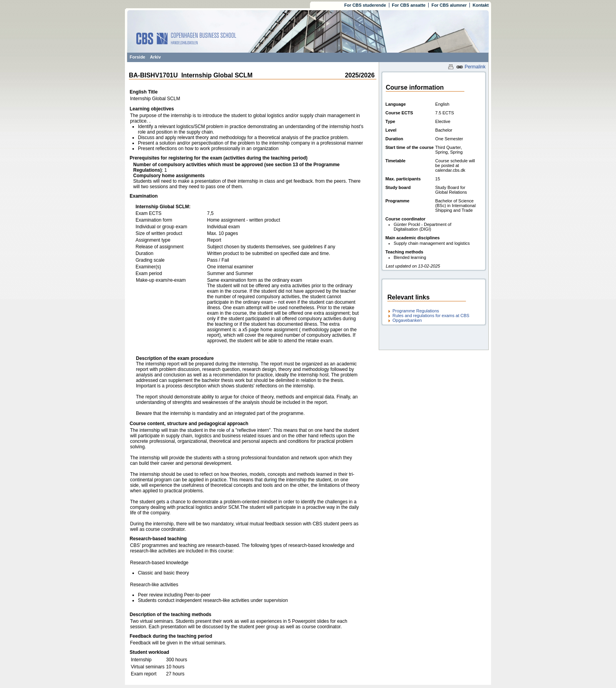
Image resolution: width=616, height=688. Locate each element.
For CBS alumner (449, 5)
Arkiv (156, 57)
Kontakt (481, 5)
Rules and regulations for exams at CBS (431, 316)
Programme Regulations (416, 311)
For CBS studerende (365, 5)
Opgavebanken (407, 320)
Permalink (471, 67)
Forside (137, 57)
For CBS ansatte (409, 5)
